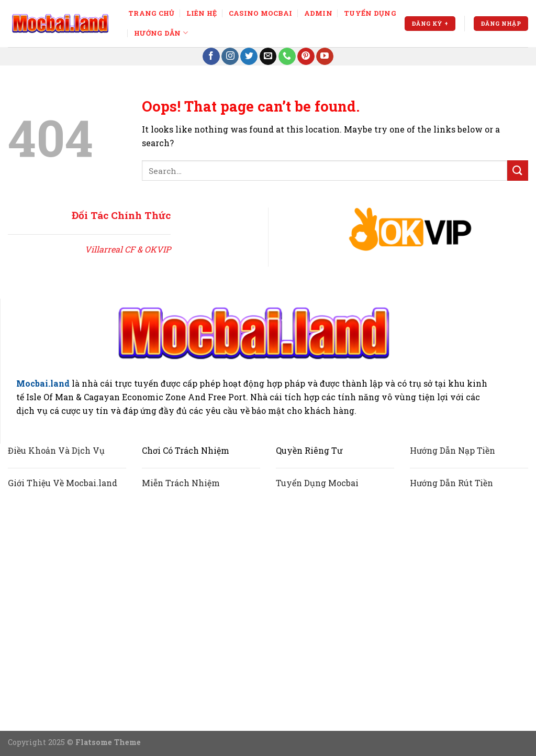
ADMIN (318, 13)
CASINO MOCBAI (260, 13)
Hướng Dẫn (161, 33)
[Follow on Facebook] (211, 57)
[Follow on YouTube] (325, 57)
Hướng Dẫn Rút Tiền (451, 483)
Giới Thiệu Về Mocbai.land (63, 483)
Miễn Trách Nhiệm (181, 483)
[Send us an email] (268, 57)
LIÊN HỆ (202, 13)
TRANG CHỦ (151, 13)
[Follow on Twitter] (249, 57)
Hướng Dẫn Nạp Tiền (453, 450)
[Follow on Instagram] (230, 57)
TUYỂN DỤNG (370, 13)
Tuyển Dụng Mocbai (317, 483)
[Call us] (287, 57)
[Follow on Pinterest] (306, 57)
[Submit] (518, 171)
